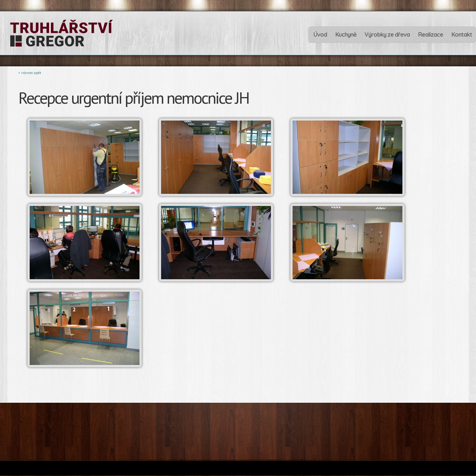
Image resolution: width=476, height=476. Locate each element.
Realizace (431, 34)
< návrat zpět (30, 73)
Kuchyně (346, 34)
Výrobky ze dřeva (387, 34)
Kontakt (462, 34)
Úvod (320, 34)
